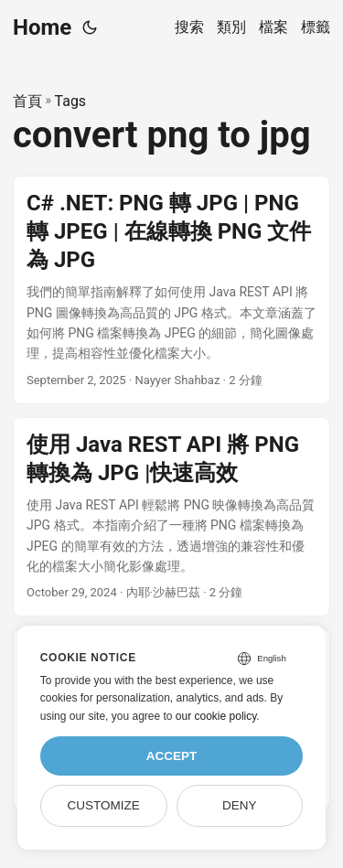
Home (42, 27)
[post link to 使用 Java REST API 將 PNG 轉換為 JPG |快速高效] (171, 517)
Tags (71, 101)
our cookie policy (216, 716)
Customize (103, 805)
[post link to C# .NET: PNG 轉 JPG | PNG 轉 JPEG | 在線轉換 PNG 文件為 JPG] (171, 290)
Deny (240, 805)
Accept (172, 756)
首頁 (27, 101)
